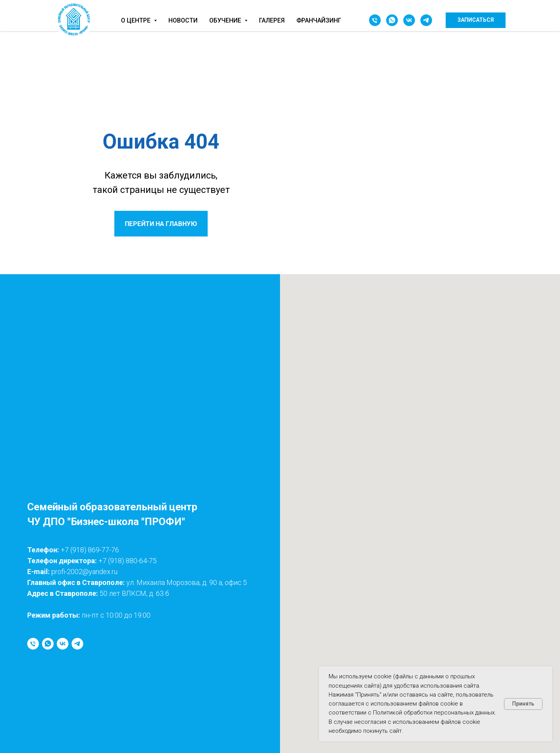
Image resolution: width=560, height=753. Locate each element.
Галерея (272, 20)
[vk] (409, 20)
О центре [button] (136, 20)
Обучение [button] (226, 20)
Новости (183, 20)
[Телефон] (375, 20)
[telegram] (426, 20)
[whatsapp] (392, 20)
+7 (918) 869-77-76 (90, 550)
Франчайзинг (319, 20)
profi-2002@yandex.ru (84, 572)
